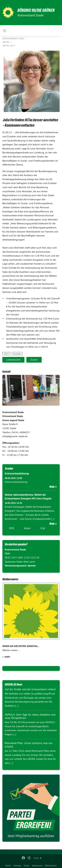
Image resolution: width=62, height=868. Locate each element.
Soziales (17, 354)
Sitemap (17, 865)
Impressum (37, 865)
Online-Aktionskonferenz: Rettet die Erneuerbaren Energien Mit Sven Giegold (28, 497)
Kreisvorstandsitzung (17, 473)
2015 (6, 354)
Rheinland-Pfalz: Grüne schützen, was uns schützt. (29, 745)
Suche (27, 865)
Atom (27, 528)
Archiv (6, 42)
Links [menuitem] (36, 858)
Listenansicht (13, 360)
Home (8, 865)
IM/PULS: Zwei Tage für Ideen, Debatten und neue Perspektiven (30, 716)
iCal (43, 528)
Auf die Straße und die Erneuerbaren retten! (30, 689)
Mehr (52, 487)
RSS (12, 528)
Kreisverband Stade (13, 39)
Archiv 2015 (9, 46)
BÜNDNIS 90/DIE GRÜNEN (36, 10)
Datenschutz (51, 865)
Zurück (34, 360)
